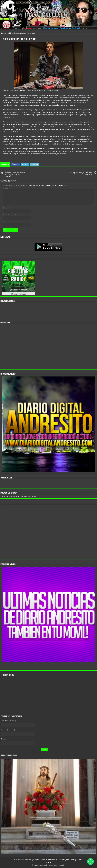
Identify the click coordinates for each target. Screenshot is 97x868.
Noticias (10, 33)
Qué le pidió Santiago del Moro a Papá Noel (81, 173)
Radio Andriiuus (19, 860)
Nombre (6, 208)
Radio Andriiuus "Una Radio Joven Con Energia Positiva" (19, 496)
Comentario (7, 188)
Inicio (3, 33)
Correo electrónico (9, 215)
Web (4, 222)
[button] (90, 861)
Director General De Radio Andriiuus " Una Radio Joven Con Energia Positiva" (59, 860)
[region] (48, 424)
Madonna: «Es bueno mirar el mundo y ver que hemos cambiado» (16, 174)
